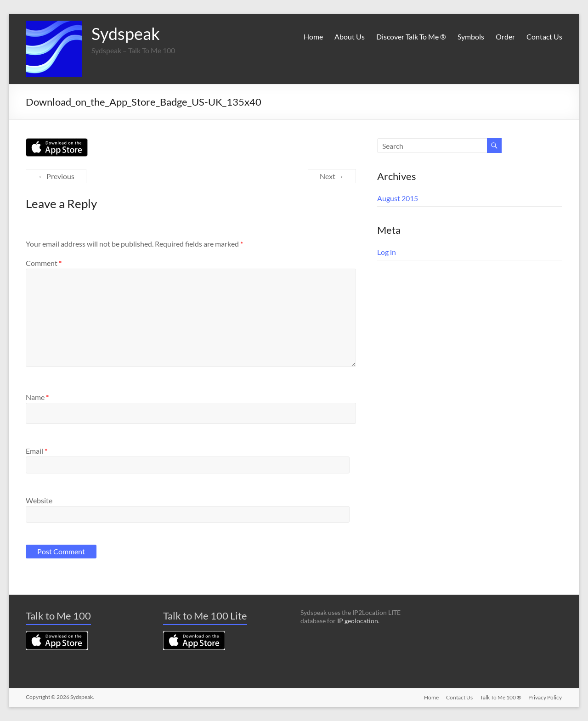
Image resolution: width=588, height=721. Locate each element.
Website (39, 500)
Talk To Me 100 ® (501, 697)
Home (313, 37)
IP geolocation (358, 621)
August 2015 (398, 198)
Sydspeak (126, 34)
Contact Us (544, 37)
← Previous (56, 176)
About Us (350, 37)
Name (37, 397)
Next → (332, 176)
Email (37, 451)
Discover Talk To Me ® (411, 37)
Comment (44, 263)
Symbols (471, 37)
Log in (387, 252)
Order (505, 37)
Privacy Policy (546, 697)
